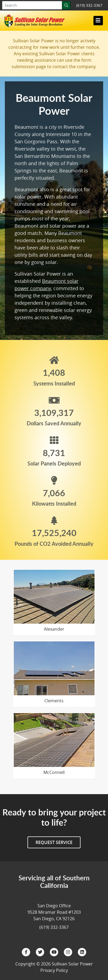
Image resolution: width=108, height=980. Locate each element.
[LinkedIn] (82, 952)
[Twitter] (41, 952)
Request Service (54, 842)
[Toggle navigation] (98, 20)
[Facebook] (27, 952)
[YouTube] (55, 952)
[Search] (66, 5)
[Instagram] (69, 952)
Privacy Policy (54, 970)
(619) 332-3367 (89, 5)
